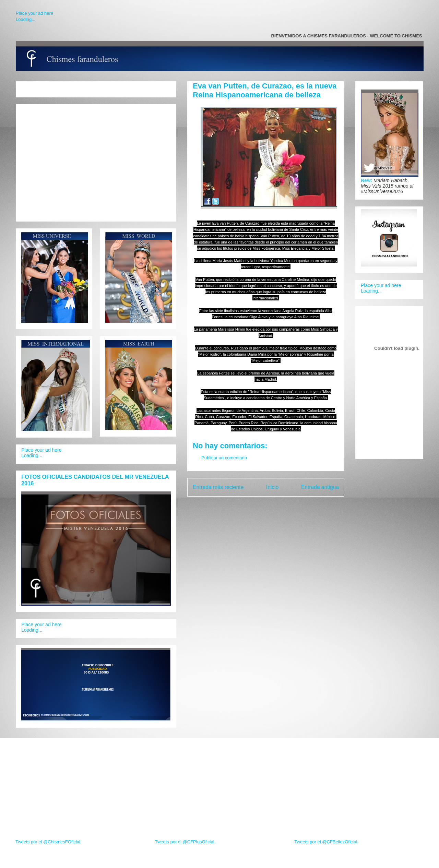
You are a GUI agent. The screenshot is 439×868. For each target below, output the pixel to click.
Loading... (26, 19)
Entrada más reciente (218, 487)
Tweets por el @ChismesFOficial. (48, 842)
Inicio (272, 487)
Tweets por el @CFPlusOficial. (185, 842)
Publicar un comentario (224, 458)
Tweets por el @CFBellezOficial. (326, 842)
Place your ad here (34, 13)
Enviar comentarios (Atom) (280, 505)
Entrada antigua (320, 487)
